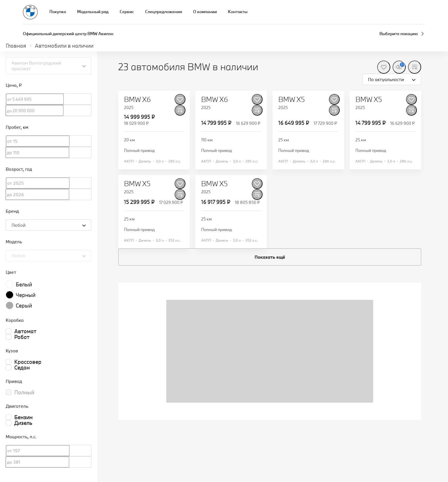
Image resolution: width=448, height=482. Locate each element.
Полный (24, 392)
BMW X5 (292, 99)
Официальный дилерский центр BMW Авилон (68, 34)
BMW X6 (137, 99)
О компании (205, 12)
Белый (24, 284)
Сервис (127, 12)
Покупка (58, 12)
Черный (26, 295)
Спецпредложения (164, 12)
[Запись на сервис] (422, 12)
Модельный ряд (93, 12)
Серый (24, 306)
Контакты (238, 12)
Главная (16, 46)
